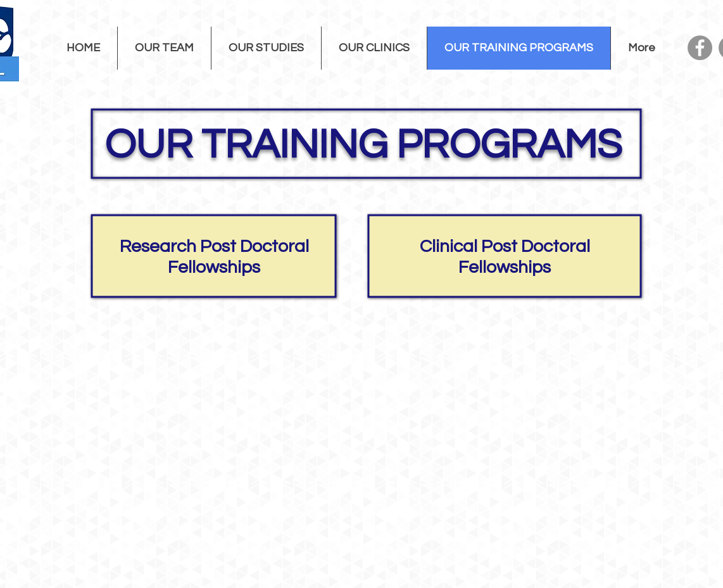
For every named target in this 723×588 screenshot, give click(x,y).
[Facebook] (700, 48)
